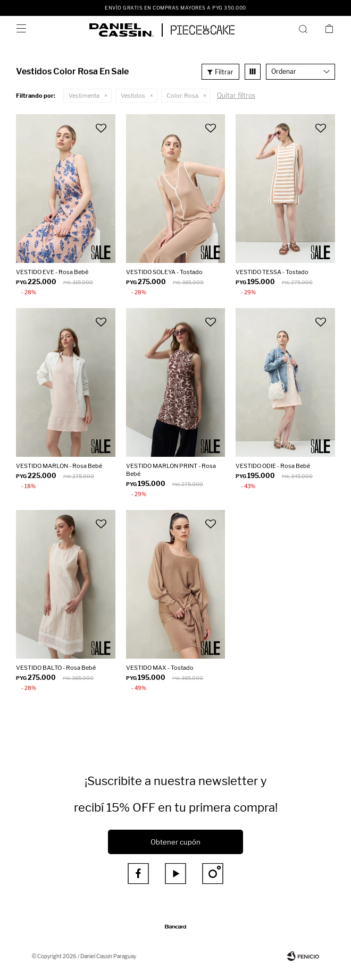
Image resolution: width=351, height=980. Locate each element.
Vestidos (133, 96)
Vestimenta (84, 96)
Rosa (182, 96)
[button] (305, 29)
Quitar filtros (236, 95)
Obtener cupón (175, 842)
